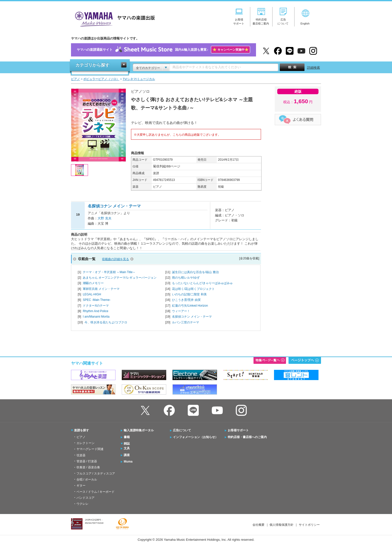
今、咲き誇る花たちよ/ (106, 322)
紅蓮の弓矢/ (190, 306)
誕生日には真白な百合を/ (195, 272)
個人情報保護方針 (281, 525)
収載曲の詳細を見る (115, 259)
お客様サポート (238, 430)
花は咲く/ (193, 289)
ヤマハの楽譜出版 (113, 18)
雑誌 (127, 444)
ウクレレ (82, 504)
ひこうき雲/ (186, 300)
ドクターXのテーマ (96, 306)
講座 (127, 455)
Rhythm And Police (95, 311)
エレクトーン (85, 443)
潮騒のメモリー (93, 283)
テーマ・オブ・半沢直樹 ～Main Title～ (109, 272)
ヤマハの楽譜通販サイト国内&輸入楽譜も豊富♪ (163, 50)
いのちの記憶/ (189, 294)
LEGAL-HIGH (92, 294)
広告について (182, 430)
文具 (127, 448)
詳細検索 (313, 68)
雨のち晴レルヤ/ (186, 278)
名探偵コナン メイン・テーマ (192, 317)
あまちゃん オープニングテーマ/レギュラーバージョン (120, 278)
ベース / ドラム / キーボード (95, 492)
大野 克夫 (104, 218)
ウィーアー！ (181, 311)
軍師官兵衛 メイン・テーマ (101, 289)
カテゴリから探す (92, 65)
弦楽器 (81, 455)
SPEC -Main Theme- (97, 300)
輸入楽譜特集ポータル (139, 430)
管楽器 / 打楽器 (87, 461)
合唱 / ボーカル (87, 480)
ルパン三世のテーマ (185, 322)
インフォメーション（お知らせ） (195, 437)
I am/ (96, 317)
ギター (81, 486)
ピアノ (81, 437)
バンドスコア (85, 498)
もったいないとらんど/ (202, 283)
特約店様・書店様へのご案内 (247, 437)
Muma (128, 462)
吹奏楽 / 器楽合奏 (88, 467)
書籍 (127, 437)
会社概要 (258, 525)
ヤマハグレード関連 (90, 449)
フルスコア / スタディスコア (96, 474)
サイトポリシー (309, 525)
